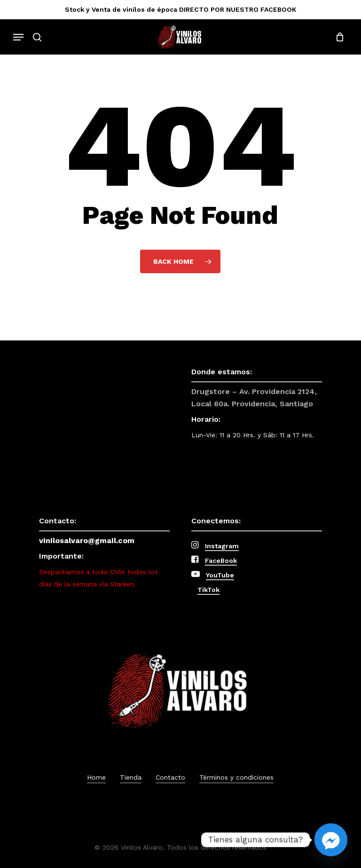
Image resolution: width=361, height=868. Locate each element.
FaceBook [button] (221, 560)
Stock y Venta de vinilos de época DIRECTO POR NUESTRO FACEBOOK (180, 9)
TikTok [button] (208, 590)
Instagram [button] (222, 546)
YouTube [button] (220, 575)
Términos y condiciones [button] (236, 777)
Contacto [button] (170, 777)
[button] (18, 37)
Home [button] (96, 777)
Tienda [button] (131, 777)
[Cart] (337, 37)
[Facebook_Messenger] (331, 840)
